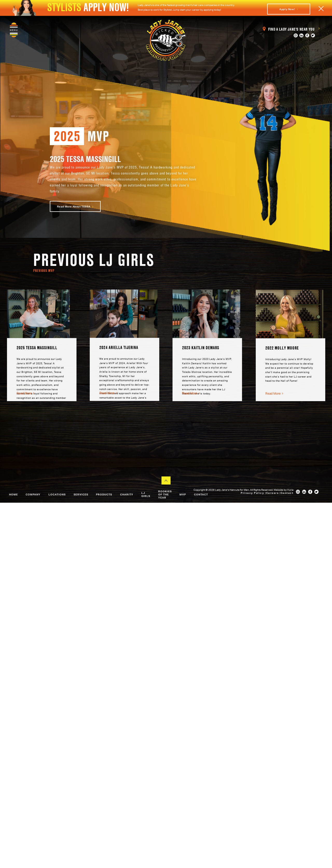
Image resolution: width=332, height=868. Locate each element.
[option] (43, 345)
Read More (27, 393)
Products (104, 494)
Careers (273, 493)
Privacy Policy (253, 493)
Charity (127, 494)
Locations (57, 494)
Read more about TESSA (75, 206)
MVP (183, 494)
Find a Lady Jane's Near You (291, 29)
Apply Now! (289, 9)
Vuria (290, 490)
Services (81, 494)
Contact (201, 494)
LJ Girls (146, 494)
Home (13, 494)
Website (279, 490)
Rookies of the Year (165, 494)
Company (33, 494)
